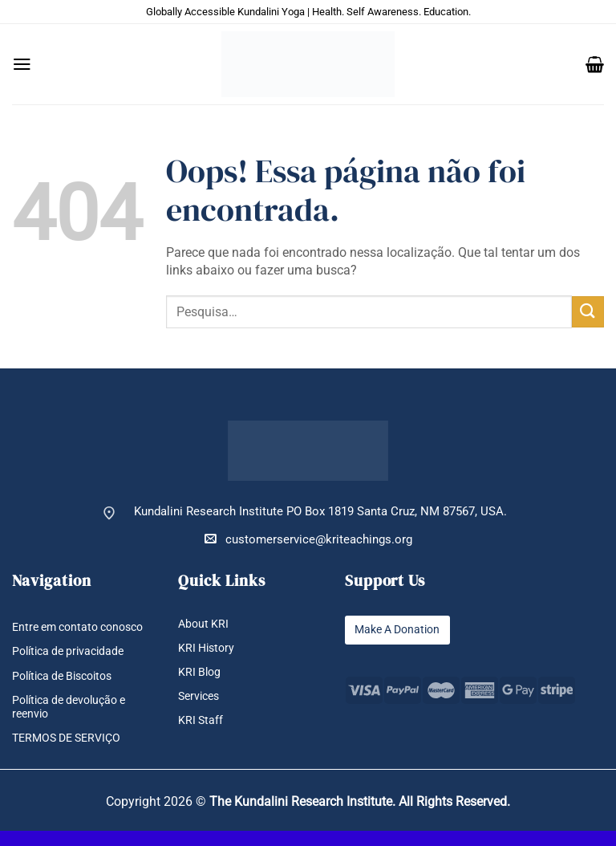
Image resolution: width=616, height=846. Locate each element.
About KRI (205, 624)
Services (201, 696)
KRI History (208, 648)
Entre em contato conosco (59, 634)
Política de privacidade (73, 666)
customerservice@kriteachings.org (308, 539)
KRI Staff (201, 721)
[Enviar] (588, 312)
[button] (22, 64)
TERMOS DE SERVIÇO (71, 753)
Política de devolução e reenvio (75, 722)
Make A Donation (401, 630)
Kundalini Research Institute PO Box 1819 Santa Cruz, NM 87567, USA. (320, 512)
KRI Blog (201, 672)
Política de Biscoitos (68, 690)
